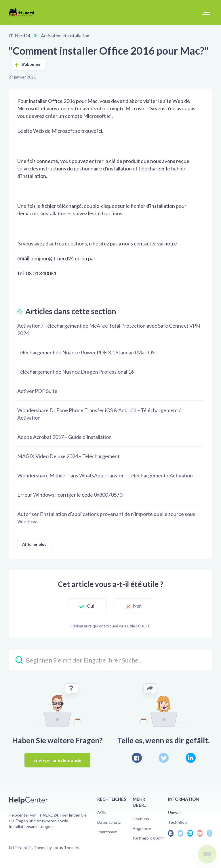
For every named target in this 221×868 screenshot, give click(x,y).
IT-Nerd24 (19, 35)
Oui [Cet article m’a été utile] (91, 606)
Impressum (107, 832)
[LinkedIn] (191, 758)
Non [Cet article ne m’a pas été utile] (137, 606)
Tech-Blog (177, 822)
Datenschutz (109, 822)
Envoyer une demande (57, 760)
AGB (102, 812)
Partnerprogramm (149, 838)
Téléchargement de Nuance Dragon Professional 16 (76, 372)
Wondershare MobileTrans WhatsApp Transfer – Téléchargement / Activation (105, 475)
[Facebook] (137, 758)
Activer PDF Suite (37, 391)
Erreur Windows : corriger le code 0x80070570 (70, 495)
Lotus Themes (66, 847)
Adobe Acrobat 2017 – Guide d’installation (64, 437)
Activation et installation (65, 35)
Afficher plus (34, 544)
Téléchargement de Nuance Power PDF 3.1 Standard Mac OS (86, 352)
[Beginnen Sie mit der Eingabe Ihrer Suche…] (110, 660)
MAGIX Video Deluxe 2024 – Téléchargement (68, 456)
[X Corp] (164, 758)
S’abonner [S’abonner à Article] (31, 64)
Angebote (142, 828)
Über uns (141, 819)
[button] (206, 12)
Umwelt (175, 812)
